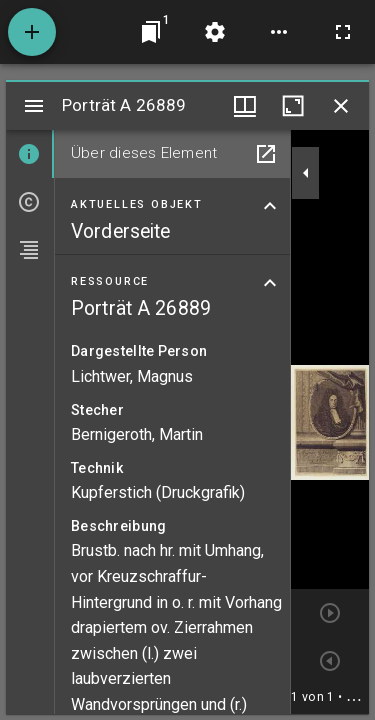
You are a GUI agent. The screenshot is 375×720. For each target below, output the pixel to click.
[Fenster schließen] (341, 106)
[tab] (30, 154)
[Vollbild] (343, 32)
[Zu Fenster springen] (151, 32)
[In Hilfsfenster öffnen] (266, 154)
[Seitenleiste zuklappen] (306, 173)
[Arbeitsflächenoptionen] (279, 32)
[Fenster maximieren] (293, 106)
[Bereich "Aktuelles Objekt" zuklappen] (270, 206)
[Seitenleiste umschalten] (34, 106)
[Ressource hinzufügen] (32, 32)
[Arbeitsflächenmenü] (215, 32)
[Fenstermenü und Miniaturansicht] (245, 106)
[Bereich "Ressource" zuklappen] (270, 283)
